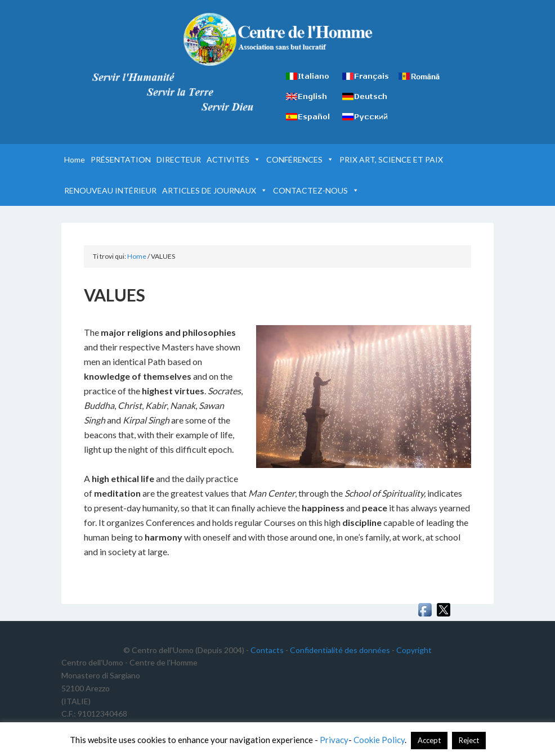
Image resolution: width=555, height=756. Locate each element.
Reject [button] (469, 740)
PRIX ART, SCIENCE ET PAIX (391, 159)
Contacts (267, 650)
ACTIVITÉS (234, 159)
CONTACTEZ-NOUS (316, 190)
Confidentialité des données (340, 650)
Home (75, 159)
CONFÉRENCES (300, 159)
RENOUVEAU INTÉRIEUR (110, 190)
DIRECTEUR (179, 159)
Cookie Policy (379, 740)
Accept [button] (429, 740)
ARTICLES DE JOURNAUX (215, 190)
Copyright (414, 650)
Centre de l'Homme (277, 39)
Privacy (334, 740)
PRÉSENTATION (121, 159)
